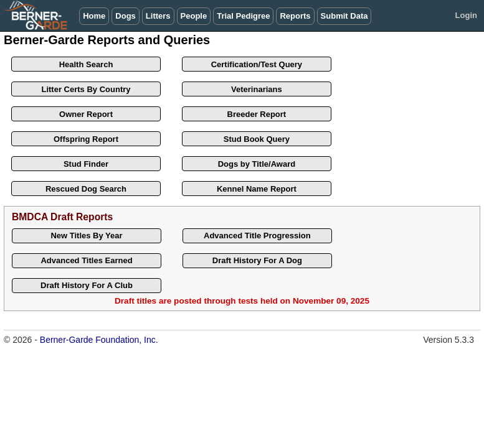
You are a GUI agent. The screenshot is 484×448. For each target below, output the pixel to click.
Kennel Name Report (257, 189)
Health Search (86, 64)
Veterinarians (257, 89)
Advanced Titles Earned (86, 260)
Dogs (126, 16)
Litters (158, 16)
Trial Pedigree (243, 16)
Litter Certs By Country (86, 89)
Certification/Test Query (257, 64)
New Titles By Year (86, 236)
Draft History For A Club (87, 285)
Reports (295, 16)
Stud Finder (86, 164)
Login (466, 15)
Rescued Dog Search (86, 189)
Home (94, 16)
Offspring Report (86, 139)
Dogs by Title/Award (257, 164)
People (194, 16)
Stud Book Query (257, 139)
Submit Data (344, 16)
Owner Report (86, 114)
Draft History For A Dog (257, 260)
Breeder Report (257, 114)
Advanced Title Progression (257, 236)
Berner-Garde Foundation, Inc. (99, 340)
